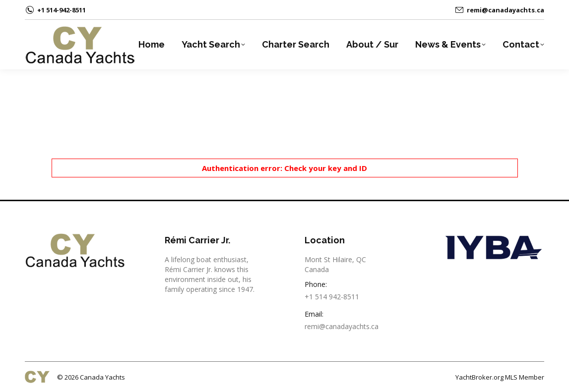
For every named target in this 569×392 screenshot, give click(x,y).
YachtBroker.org (479, 377)
